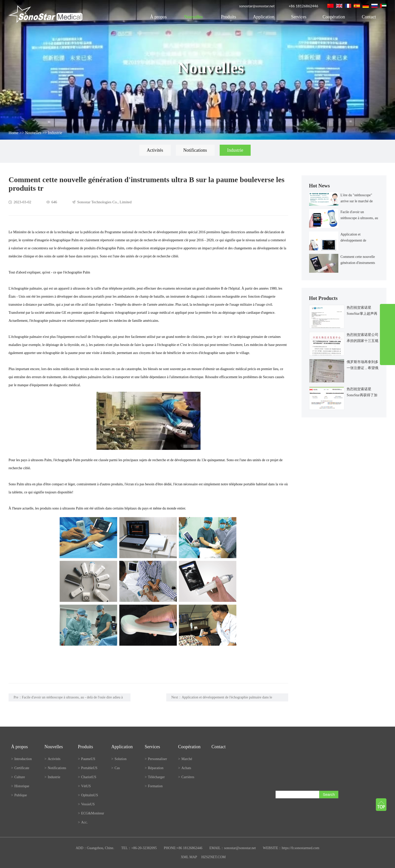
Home (13, 133)
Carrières (186, 777)
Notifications (195, 150)
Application (264, 17)
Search (329, 794)
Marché (185, 759)
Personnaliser (156, 759)
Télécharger (155, 777)
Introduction (21, 759)
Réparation (154, 768)
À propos (158, 17)
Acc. (83, 822)
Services (299, 17)
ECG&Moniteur (91, 813)
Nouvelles (193, 17)
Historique (20, 786)
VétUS (84, 786)
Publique (19, 795)
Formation (154, 786)
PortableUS (88, 768)
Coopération (334, 17)
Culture (18, 777)
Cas (116, 768)
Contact (369, 17)
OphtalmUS (88, 795)
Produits (228, 17)
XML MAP (189, 857)
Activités (155, 150)
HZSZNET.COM (213, 857)
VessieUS (86, 804)
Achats (185, 768)
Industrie (55, 133)
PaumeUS (87, 759)
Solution (119, 759)
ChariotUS (87, 777)
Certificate (20, 768)
